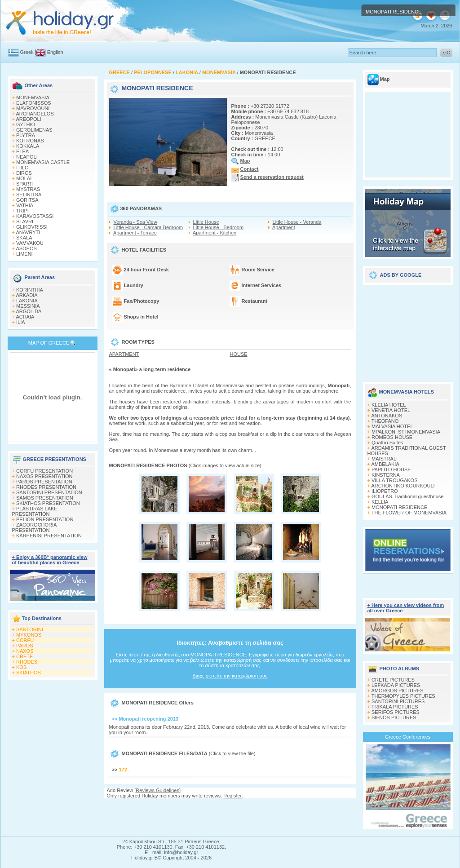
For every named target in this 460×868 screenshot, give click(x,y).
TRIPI (22, 211)
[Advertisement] (408, 330)
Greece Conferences (408, 737)
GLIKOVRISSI (32, 227)
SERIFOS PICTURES (396, 712)
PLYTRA (26, 135)
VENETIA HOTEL (391, 410)
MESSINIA (28, 306)
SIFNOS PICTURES (394, 717)
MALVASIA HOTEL (392, 426)
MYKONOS (29, 635)
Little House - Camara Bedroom (148, 227)
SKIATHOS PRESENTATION (48, 503)
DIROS (24, 173)
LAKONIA (27, 301)
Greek (27, 52)
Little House (206, 222)
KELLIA (380, 502)
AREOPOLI (28, 119)
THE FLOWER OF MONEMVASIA (409, 513)
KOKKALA (28, 146)
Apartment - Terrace (135, 233)
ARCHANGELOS (35, 114)
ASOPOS (26, 248)
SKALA (24, 238)
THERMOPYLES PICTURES (403, 696)
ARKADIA (27, 295)
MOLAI (24, 178)
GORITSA (27, 200)
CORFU (25, 640)
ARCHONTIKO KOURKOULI (403, 486)
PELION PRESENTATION (45, 519)
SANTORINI (30, 629)
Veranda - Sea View (135, 222)
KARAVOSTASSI (35, 216)
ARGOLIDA (29, 311)
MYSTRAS (28, 189)
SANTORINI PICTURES (398, 701)
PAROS (25, 646)
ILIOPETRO (385, 491)
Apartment (284, 227)
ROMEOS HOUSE (392, 437)
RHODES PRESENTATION (46, 487)
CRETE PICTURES (393, 680)
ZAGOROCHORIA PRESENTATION (34, 527)
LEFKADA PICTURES (396, 685)
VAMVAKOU (30, 243)
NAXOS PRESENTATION (44, 476)
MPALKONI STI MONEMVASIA (406, 432)
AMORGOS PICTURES (397, 691)
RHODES (27, 662)
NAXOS (25, 651)
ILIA (21, 322)
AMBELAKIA (385, 464)
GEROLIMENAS (34, 130)
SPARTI (25, 184)
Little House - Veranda (297, 222)
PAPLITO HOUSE (391, 469)
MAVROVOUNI (33, 108)
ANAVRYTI (28, 232)
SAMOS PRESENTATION (45, 498)
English (55, 52)
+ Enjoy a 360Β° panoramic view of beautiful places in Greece (50, 560)
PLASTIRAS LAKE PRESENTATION (35, 511)
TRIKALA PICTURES (395, 707)
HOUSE (239, 354)
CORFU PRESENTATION (44, 471)
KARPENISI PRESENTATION (49, 536)
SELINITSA (29, 195)
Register (232, 796)
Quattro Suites (387, 443)
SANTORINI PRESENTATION (49, 492)
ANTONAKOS (387, 416)
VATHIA (25, 205)
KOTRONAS (30, 141)
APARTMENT (124, 354)
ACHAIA (25, 317)
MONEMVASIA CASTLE (43, 162)
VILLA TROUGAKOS (395, 480)
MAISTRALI (385, 459)
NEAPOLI (27, 157)
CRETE (24, 656)
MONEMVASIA (33, 97)
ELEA (22, 151)
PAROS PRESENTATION (44, 482)
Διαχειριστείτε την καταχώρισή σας (230, 676)
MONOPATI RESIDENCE (399, 507)
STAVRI (25, 221)
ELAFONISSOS (34, 103)
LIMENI (24, 254)
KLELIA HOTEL (389, 405)
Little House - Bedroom (219, 227)
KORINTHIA (30, 290)
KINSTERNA (386, 475)
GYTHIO (26, 124)
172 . (124, 770)
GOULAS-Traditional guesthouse (407, 496)
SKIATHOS (29, 673)
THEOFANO (385, 421)
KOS (21, 667)
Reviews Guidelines (157, 790)
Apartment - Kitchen (215, 233)
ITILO (22, 168)
